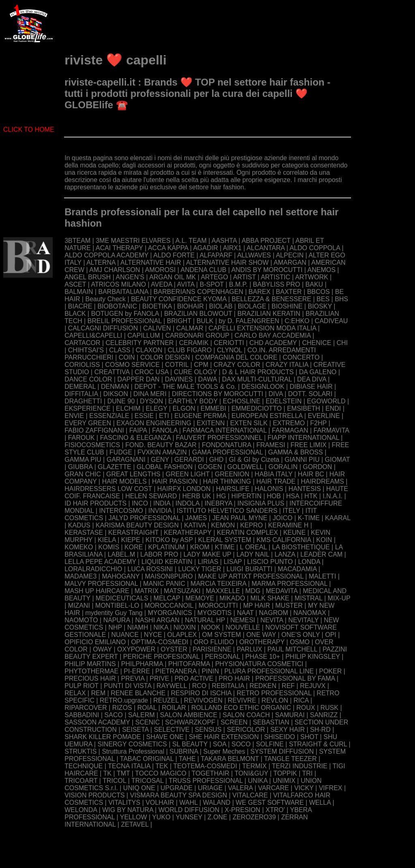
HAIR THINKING (227, 481)
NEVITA (272, 620)
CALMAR (190, 328)
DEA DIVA (312, 379)
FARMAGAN (290, 430)
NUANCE (125, 635)
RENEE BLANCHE (138, 693)
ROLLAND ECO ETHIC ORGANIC (241, 708)
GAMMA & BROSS (296, 452)
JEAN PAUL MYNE (240, 518)
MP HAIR (257, 605)
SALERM (141, 715)
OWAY (102, 649)
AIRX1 (232, 248)
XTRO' (275, 810)
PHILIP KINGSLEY (313, 657)
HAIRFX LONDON (184, 489)
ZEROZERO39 (254, 817)
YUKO (161, 817)
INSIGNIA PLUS (261, 503)
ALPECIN (290, 255)
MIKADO (232, 598)
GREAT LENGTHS (133, 474)
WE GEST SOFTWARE (270, 803)
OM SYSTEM (222, 635)
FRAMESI (271, 445)
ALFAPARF (216, 255)
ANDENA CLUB (204, 270)
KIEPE (131, 540)
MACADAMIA (297, 569)
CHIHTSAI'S (86, 350)
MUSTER (289, 605)
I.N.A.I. (333, 496)
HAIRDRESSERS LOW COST (108, 489)
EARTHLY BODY (193, 401)
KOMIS (109, 547)
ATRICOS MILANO (118, 284)
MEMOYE (200, 598)
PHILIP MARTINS (90, 664)
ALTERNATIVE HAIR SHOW (227, 263)
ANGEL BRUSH (88, 277)
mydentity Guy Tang (114, 613)
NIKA (161, 627)
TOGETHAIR (211, 773)
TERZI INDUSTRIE (300, 766)
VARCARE (274, 788)
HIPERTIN (246, 496)
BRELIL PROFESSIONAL (125, 321)
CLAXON (149, 350)
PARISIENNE (212, 649)
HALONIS (269, 489)
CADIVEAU (332, 321)
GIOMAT (337, 460)
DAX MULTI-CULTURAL (257, 379)
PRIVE (159, 678)
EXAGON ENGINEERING (154, 423)
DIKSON (116, 394)
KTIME (225, 547)
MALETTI (323, 576)
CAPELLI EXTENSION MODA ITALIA (263, 328)
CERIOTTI (229, 343)
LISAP (233, 562)
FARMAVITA (331, 430)
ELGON (184, 408)
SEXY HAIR (288, 730)
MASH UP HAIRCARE (97, 591)
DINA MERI (150, 394)
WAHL (189, 803)
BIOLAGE (252, 306)
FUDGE (121, 452)
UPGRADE (176, 788)
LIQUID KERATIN (167, 562)
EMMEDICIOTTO (257, 408)
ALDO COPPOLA (315, 248)
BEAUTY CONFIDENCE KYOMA (179, 299)
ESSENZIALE (109, 416)
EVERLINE (324, 416)
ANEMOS (322, 270)
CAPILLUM (144, 335)
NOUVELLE (243, 627)
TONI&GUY (251, 773)
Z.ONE (217, 817)
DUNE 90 (121, 401)
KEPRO (252, 525)
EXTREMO (289, 423)
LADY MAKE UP (207, 554)
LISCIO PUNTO (270, 562)
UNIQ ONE (139, 788)
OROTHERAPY (262, 642)
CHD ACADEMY (273, 343)
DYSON (151, 401)
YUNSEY (189, 817)
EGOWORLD (326, 401)
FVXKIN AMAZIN (162, 452)
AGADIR (205, 248)
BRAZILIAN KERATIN (269, 314)
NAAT (245, 613)
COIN (127, 357)
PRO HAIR (234, 678)
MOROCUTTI (218, 605)
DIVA (275, 394)
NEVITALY (303, 620)
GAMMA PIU (83, 460)
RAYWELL (172, 686)
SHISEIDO (280, 737)
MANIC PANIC (164, 584)
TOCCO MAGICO (161, 773)
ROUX (306, 708)
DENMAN (115, 387)
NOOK (211, 627)
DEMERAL (80, 387)
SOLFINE (270, 744)
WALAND (217, 803)
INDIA (162, 503)
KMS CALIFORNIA (284, 540)
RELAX (75, 693)
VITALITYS (124, 803)
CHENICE (317, 343)
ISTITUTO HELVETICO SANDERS (227, 511)
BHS (341, 299)
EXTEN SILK (249, 423)
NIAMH (138, 627)
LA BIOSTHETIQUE (301, 547)
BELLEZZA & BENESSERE (272, 299)
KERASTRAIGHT (133, 533)
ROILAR (174, 708)
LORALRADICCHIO (93, 569)
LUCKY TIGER (200, 569)
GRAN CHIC (83, 474)
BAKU (314, 284)
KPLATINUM (166, 547)
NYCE (153, 635)
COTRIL (177, 365)
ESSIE (144, 416)
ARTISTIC (275, 277)
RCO (199, 686)
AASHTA (224, 241)
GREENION (232, 474)
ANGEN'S (130, 277)
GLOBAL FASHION (165, 467)
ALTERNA (101, 263)
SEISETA (135, 730)
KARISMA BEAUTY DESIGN (137, 525)
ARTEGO (214, 277)
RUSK (329, 708)
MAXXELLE (223, 591)
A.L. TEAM (191, 241)
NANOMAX (310, 613)
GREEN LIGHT (188, 474)
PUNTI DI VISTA (127, 686)
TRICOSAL (147, 781)
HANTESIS (305, 489)
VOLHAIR (160, 803)
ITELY (291, 511)
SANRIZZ (324, 715)
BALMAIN (79, 292)
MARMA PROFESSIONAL (290, 584)
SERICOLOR (246, 730)
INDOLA (187, 503)
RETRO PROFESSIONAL (274, 693)
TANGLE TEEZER (291, 759)
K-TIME (309, 518)
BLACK (75, 314)
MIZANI (79, 605)
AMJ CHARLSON (114, 270)
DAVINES (179, 379)
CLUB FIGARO (190, 350)
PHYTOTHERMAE (91, 671)
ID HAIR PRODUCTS (95, 503)
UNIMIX (284, 781)
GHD (216, 460)
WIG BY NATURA (128, 810)
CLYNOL (229, 350)
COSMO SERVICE (132, 365)
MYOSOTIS (214, 613)
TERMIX (255, 766)
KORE (134, 547)
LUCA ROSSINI (150, 569)
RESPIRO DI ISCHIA (201, 693)
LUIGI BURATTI (250, 569)
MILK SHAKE (270, 598)
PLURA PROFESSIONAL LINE (269, 671)
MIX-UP (339, 598)
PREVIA (133, 678)
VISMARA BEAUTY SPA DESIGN (179, 795)
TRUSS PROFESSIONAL (206, 781)
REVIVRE (242, 700)
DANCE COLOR (88, 379)
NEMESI (243, 620)
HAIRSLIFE (233, 489)
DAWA (207, 379)
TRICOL (114, 781)
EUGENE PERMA (200, 416)
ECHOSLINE (242, 401)
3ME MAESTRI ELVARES (133, 241)
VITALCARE (250, 795)
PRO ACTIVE (194, 678)
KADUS (79, 525)
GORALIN (283, 467)
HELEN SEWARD (151, 496)
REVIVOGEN (203, 700)
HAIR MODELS (124, 481)
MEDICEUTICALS (122, 598)
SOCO (241, 744)
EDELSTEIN (283, 401)
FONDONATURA (226, 445)
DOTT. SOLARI (310, 394)
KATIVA (195, 525)
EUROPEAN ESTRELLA (267, 416)
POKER (330, 671)
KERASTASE (84, 533)
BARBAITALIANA (123, 292)
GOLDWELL (245, 467)
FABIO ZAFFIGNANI (94, 430)
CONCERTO (301, 357)
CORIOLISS (82, 365)
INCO (140, 503)
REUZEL (166, 700)
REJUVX (313, 686)
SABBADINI (82, 715)
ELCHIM (128, 408)
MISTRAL (309, 598)
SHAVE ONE (165, 737)
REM (98, 693)
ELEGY (157, 408)
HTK (311, 496)
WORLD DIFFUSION (189, 810)
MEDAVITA (282, 591)
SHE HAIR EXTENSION (224, 737)
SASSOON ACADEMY (97, 722)
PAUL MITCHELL (292, 649)
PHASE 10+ (263, 657)
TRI (308, 773)
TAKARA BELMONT (230, 759)
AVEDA (161, 284)
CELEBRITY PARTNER (140, 343)
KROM (200, 547)
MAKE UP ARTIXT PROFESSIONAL (251, 576)
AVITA (186, 284)
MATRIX (147, 591)
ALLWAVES (254, 255)
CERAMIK (194, 343)
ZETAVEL (135, 824)
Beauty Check (105, 299)
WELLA (320, 803)
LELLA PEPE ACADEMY (100, 562)
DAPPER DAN (139, 379)
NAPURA (117, 620)
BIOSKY (320, 306)
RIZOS (122, 708)
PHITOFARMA (189, 664)
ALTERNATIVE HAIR (151, 263)
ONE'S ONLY (301, 635)
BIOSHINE (287, 306)
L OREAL (253, 547)
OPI (331, 635)
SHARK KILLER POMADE (103, 737)
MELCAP (167, 598)
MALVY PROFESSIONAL (101, 584)
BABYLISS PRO (277, 284)
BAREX (259, 292)
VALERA (241, 788)
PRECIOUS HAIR (90, 678)
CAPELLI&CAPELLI (93, 335)
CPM (201, 365)
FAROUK (81, 438)
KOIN (324, 540)
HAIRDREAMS (322, 481)
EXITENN (211, 423)
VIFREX (331, 788)
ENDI (333, 408)
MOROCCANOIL (169, 605)
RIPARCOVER (86, 708)
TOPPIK (285, 773)
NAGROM (274, 613)
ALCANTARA (265, 248)
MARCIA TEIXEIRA (218, 584)
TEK (162, 766)
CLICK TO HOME (29, 130)
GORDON (317, 467)
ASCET (75, 284)
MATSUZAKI (182, 591)
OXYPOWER (136, 649)
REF (288, 686)
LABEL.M (122, 554)
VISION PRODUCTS (94, 795)
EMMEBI (213, 408)
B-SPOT (212, 284)
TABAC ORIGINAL (147, 759)
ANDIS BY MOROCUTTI (267, 270)
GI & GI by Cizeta (254, 460)
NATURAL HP (205, 620)
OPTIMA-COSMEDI (159, 642)
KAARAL (338, 518)
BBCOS (319, 292)
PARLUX (249, 649)
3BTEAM (77, 241)
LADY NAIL (253, 554)
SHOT (309, 737)
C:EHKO (297, 321)
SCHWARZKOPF (190, 722)
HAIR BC (311, 474)
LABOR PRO (159, 554)
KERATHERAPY (188, 533)
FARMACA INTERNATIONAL (225, 430)
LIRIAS (208, 562)
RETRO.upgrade (124, 700)
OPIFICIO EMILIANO (95, 642)
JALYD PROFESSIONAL (144, 518)
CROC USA (152, 372)
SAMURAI (290, 715)
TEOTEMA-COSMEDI (205, 766)
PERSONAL (223, 657)
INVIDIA (160, 511)
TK (107, 773)
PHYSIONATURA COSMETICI (259, 664)
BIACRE (80, 306)
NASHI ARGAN (157, 620)
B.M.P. (238, 284)
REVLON (275, 700)
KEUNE (294, 533)
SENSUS (208, 730)
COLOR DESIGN (165, 357)
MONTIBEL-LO (117, 605)
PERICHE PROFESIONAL (162, 657)
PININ (211, 671)
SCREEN (234, 722)
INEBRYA (218, 503)
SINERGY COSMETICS (132, 744)
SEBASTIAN (271, 722)
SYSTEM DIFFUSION (282, 751)
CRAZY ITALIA (287, 365)
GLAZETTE (114, 467)
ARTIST (244, 277)
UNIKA (258, 781)
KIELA (107, 540)
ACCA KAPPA (168, 248)
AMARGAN (290, 263)
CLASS (120, 350)
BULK (205, 321)
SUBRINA (184, 751)
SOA (219, 744)
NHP (115, 627)
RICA (301, 700)
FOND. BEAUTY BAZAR (161, 445)
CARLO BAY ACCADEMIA (273, 335)
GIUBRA (80, 467)
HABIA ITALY (273, 474)
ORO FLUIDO (214, 642)
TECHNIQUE (83, 766)
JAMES (196, 518)
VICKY (304, 788)
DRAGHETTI (83, 401)
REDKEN (263, 686)
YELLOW (134, 817)
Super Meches (224, 751)
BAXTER (289, 292)
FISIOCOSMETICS (92, 445)
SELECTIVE (172, 730)
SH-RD (320, 730)
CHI (342, 343)
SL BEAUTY (190, 744)
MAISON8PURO (169, 576)
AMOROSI (160, 270)
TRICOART (81, 781)
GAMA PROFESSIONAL (228, 452)
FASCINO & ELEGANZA (135, 438)
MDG (253, 591)
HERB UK (197, 496)
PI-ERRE (137, 671)
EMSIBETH (304, 408)
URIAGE (210, 788)
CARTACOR (82, 343)
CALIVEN (157, 328)
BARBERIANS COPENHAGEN (198, 292)
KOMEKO (79, 547)
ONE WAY (261, 635)
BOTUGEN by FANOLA (125, 314)
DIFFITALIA (81, 394)
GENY (160, 460)
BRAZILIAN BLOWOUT (198, 314)
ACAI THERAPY (119, 248)
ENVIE (74, 416)
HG (221, 496)
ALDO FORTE (174, 255)
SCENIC (148, 722)
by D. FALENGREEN (249, 321)
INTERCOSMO (121, 511)
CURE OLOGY (195, 372)
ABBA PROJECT (266, 241)
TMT (123, 773)
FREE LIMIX (309, 445)
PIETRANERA (176, 671)
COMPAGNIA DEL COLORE (236, 357)
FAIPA (138, 430)
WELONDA (81, 810)
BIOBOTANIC (117, 306)
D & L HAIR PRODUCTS (258, 372)
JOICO (283, 518)
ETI (164, 416)
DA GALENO (318, 372)
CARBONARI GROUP (197, 335)
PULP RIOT (81, 686)
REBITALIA (228, 686)
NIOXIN (185, 627)
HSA (293, 496)
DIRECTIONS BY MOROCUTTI (218, 394)
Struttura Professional (133, 751)
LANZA (285, 554)
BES (323, 299)
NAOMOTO (81, 620)
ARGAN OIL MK (172, 277)
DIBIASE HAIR (311, 387)
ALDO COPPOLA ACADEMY (106, 255)
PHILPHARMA (142, 664)
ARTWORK (311, 277)
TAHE (187, 759)
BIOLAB (221, 306)
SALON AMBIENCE (189, 715)
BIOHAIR (190, 306)
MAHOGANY (121, 576)
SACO (114, 715)
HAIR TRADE (276, 481)
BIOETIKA (157, 306)
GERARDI (189, 460)
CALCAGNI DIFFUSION (103, 328)
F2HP (318, 423)
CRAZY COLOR (237, 365)
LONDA (309, 562)
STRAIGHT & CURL (318, 744)
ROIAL (147, 708)
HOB (274, 496)
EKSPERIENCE (88, 408)
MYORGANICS (170, 613)
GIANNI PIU (302, 460)
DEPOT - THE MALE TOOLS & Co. (185, 387)
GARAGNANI (126, 460)
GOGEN (210, 467)
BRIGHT (179, 321)
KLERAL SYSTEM (225, 540)
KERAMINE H (289, 525)
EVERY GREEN (88, 423)
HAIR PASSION (175, 481)
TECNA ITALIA (129, 766)
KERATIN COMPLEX (247, 533)
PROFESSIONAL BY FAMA (295, 678)
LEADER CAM (321, 554)
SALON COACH (246, 715)
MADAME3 (80, 576)
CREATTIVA (112, 372)
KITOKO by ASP (169, 540)
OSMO (300, 642)
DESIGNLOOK (263, 387)
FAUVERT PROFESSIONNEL (219, 438)
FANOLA (165, 430)
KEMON (223, 525)
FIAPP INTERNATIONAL (303, 438)
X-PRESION (242, 810)
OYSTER (174, 649)
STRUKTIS (80, 751)
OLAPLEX (182, 635)
